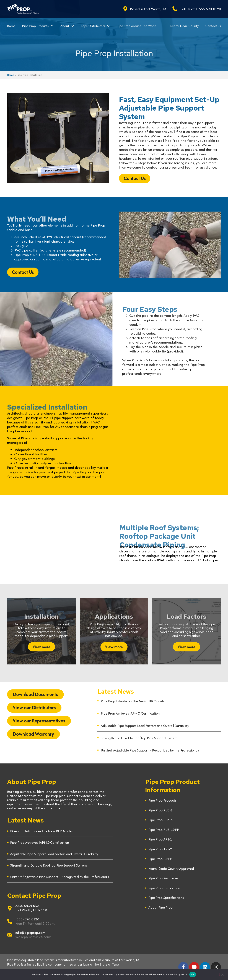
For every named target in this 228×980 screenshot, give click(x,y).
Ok (193, 974)
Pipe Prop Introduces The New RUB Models (133, 701)
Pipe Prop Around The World (136, 26)
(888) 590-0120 (27, 919)
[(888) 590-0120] (10, 921)
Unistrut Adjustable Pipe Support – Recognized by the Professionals (150, 750)
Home (11, 26)
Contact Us (213, 26)
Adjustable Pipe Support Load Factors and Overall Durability (145, 726)
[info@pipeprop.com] (10, 935)
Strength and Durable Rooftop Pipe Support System (139, 738)
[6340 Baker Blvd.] (10, 908)
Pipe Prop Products (38, 26)
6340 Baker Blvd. (28, 906)
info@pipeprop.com (30, 933)
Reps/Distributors (96, 26)
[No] (222, 974)
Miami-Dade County (185, 26)
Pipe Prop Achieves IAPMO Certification (130, 713)
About (67, 26)
